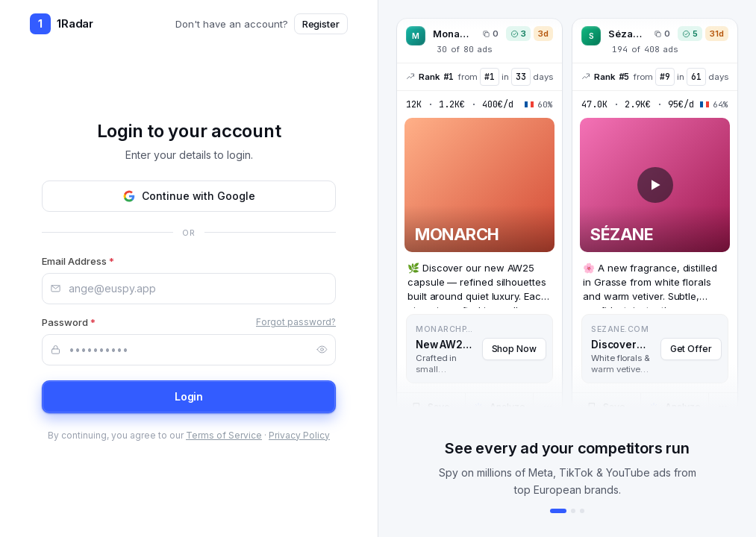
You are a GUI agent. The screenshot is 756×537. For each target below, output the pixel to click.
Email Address (78, 261)
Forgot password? (296, 322)
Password (69, 322)
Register (321, 24)
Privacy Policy (299, 435)
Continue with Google (188, 196)
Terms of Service (224, 435)
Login (189, 396)
